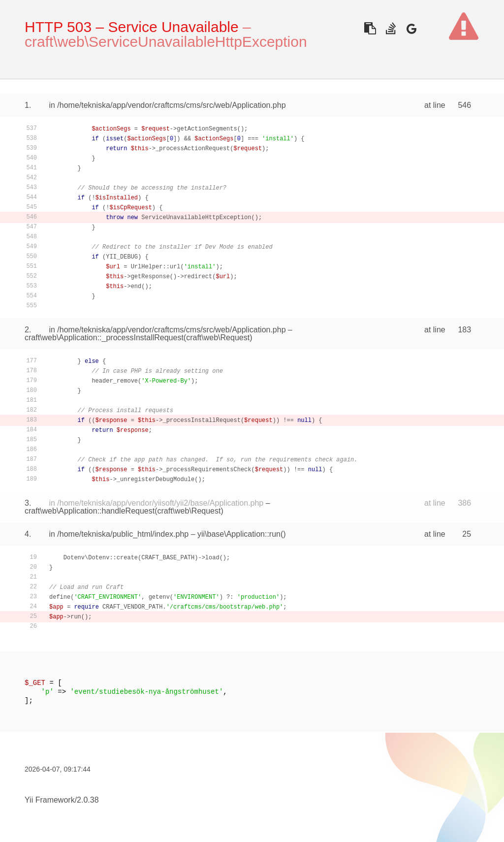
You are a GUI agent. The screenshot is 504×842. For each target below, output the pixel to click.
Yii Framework (50, 800)
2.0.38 (88, 800)
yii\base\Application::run (239, 534)
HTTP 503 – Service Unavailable (132, 27)
